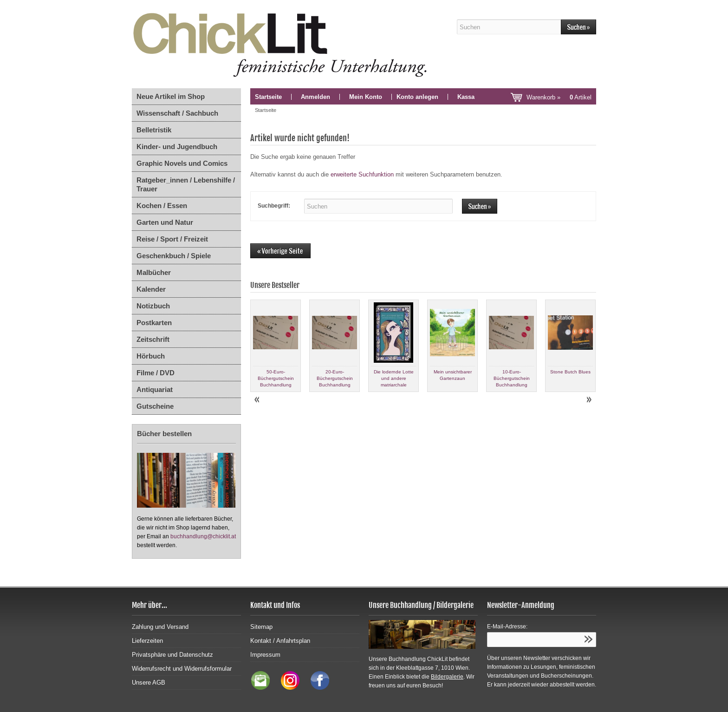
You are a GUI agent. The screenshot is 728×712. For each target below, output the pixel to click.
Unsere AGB (149, 683)
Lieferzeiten (147, 641)
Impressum (265, 655)
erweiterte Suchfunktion (362, 174)
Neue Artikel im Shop (171, 96)
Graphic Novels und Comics (182, 163)
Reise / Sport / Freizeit (172, 239)
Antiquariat (155, 389)
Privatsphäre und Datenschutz (172, 655)
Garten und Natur (165, 222)
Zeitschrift (153, 339)
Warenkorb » (559, 97)
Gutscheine (155, 406)
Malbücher (154, 272)
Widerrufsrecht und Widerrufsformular (182, 669)
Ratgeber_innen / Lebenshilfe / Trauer (186, 184)
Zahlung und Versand (160, 627)
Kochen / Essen (162, 206)
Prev (258, 400)
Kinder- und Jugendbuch (177, 147)
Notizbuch (153, 306)
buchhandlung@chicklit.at (203, 536)
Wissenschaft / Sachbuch (177, 113)
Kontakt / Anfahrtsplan (280, 641)
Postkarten (154, 323)
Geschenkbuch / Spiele (174, 256)
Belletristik (154, 130)
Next (589, 400)
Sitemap (261, 627)
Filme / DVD (156, 373)
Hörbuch (151, 356)
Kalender (151, 289)
